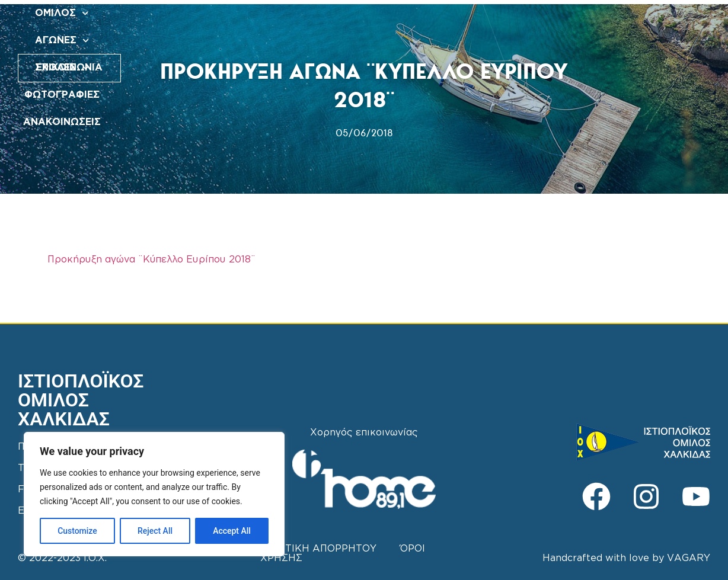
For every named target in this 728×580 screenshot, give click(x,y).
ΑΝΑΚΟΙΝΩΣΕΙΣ (384, 41)
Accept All (232, 531)
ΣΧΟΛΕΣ (406, 13)
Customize (77, 531)
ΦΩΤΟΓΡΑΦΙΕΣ (481, 13)
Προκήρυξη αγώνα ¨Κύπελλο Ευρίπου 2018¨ (151, 260)
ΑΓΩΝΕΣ (341, 13)
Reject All (155, 531)
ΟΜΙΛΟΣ (277, 13)
